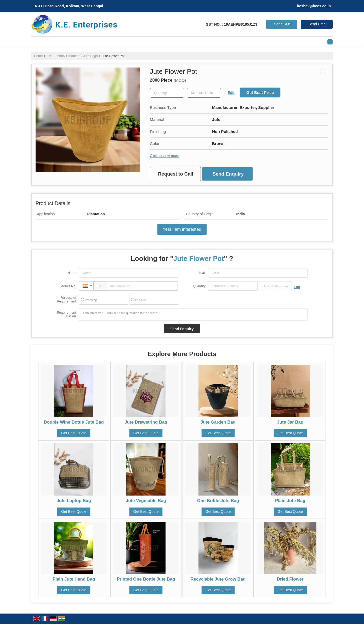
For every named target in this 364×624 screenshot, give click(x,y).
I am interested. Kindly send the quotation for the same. (193, 314)
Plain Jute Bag (290, 501)
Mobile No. (68, 286)
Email (201, 273)
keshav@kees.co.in (314, 6)
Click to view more (164, 156)
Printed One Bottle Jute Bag (146, 579)
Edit (231, 93)
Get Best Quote (74, 433)
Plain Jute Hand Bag (74, 579)
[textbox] (204, 93)
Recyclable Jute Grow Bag (218, 579)
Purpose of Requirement (67, 300)
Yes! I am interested (182, 229)
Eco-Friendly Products (63, 56)
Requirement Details (67, 314)
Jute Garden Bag (218, 422)
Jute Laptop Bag (74, 501)
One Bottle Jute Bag (218, 501)
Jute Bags (90, 56)
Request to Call (175, 174)
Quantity (199, 286)
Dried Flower (290, 579)
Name (72, 273)
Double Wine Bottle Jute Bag (74, 422)
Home (38, 56)
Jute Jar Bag (290, 422)
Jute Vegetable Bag (146, 501)
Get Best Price (260, 92)
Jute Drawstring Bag (146, 422)
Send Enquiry (228, 174)
